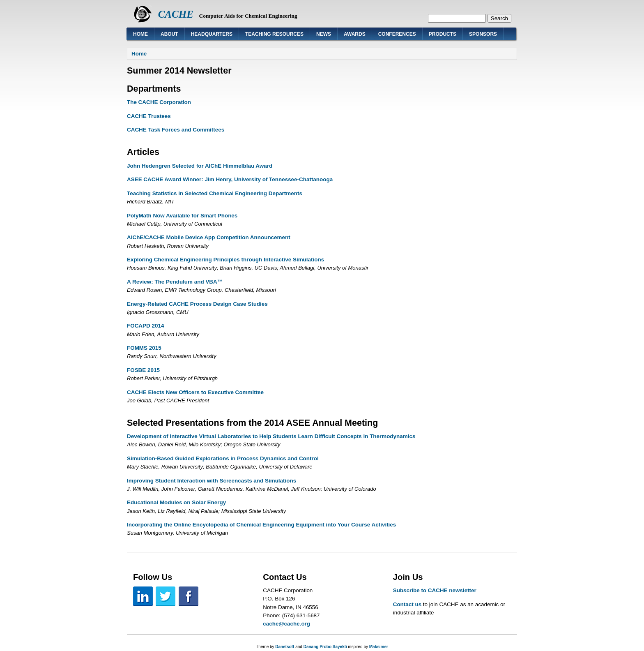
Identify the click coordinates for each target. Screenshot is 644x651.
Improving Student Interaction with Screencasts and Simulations (212, 481)
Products (443, 34)
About (169, 34)
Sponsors (483, 34)
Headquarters (212, 34)
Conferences (397, 34)
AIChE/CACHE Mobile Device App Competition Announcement (209, 237)
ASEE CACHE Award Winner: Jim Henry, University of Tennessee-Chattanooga (230, 179)
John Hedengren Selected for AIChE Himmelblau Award (200, 166)
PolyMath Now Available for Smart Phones (182, 216)
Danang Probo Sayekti (325, 647)
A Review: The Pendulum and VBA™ (175, 282)
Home (140, 34)
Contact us (407, 604)
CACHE (176, 14)
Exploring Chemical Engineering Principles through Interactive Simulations (225, 260)
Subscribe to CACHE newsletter (435, 590)
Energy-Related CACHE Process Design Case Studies (197, 304)
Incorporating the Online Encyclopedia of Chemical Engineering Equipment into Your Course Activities (261, 525)
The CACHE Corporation (159, 102)
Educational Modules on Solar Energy (176, 502)
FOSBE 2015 (143, 370)
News (324, 34)
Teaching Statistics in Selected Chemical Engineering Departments (215, 193)
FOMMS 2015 (144, 348)
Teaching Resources (274, 34)
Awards (355, 34)
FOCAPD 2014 (145, 326)
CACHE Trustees (149, 116)
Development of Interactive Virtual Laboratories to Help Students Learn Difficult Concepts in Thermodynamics (271, 436)
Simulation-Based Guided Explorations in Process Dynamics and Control (223, 458)
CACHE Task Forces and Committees (176, 130)
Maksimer (379, 647)
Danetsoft (285, 647)
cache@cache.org (286, 624)
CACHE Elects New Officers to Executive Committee (195, 392)
